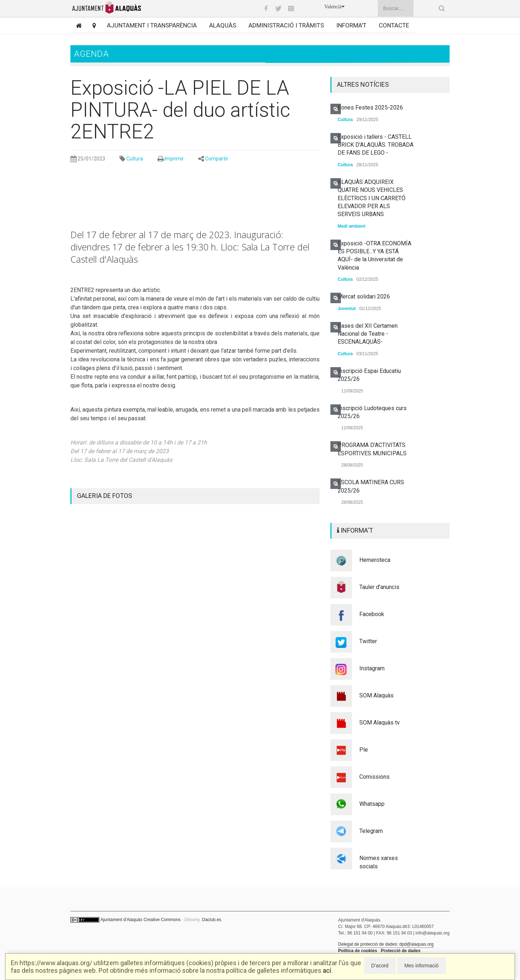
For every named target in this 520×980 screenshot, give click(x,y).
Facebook (372, 614)
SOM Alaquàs (376, 695)
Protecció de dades (400, 951)
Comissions (374, 777)
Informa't (351, 25)
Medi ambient (352, 226)
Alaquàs (223, 25)
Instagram (372, 668)
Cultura (135, 159)
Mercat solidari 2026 (364, 296)
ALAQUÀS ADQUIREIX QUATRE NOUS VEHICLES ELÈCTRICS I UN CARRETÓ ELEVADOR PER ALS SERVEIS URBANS (372, 198)
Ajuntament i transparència (152, 25)
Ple (364, 750)
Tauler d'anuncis (379, 587)
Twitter (368, 641)
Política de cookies (357, 951)
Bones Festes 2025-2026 (370, 108)
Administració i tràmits (286, 25)
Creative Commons (162, 920)
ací (327, 970)
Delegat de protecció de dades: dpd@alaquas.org (386, 944)
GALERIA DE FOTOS (105, 496)
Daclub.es (211, 920)
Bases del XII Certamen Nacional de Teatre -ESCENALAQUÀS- (368, 334)
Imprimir (174, 159)
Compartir (217, 159)
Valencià (334, 7)
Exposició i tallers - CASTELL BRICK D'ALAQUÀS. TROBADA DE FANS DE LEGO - (376, 145)
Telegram (371, 831)
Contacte (394, 25)
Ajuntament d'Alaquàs (121, 920)
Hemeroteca (375, 560)
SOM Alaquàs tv (380, 723)
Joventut (347, 309)
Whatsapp (372, 804)
